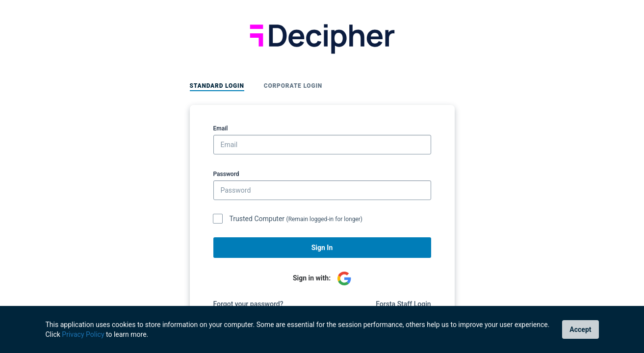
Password (226, 174)
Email (221, 128)
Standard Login (217, 86)
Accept (580, 329)
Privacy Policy (83, 334)
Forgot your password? (248, 304)
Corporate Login (293, 86)
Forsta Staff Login (403, 304)
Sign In (322, 248)
